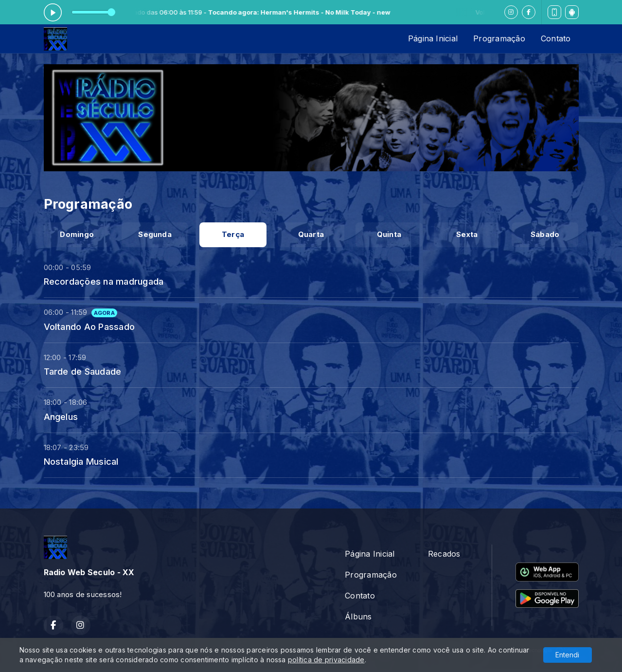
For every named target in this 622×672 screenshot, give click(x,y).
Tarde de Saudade (83, 371)
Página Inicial (433, 38)
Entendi (567, 655)
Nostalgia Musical (81, 461)
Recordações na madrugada (104, 281)
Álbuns (358, 617)
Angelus (61, 417)
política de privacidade (326, 660)
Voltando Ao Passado (89, 327)
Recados (444, 554)
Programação (499, 38)
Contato (556, 38)
